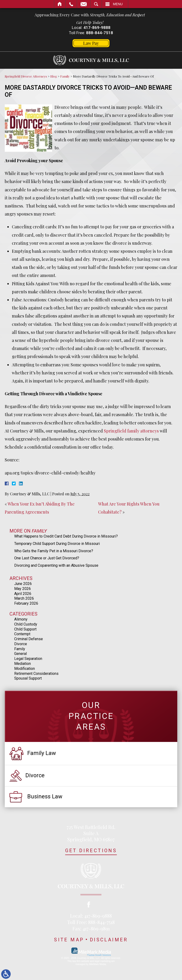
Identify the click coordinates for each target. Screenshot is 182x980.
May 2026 (23, 589)
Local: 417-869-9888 (91, 916)
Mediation (23, 664)
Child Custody (26, 624)
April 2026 (23, 594)
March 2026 (24, 598)
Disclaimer (109, 940)
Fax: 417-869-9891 (91, 928)
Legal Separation (28, 659)
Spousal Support (28, 678)
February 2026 (26, 603)
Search (96, 4)
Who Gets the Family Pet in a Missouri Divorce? (54, 551)
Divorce (21, 644)
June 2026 (23, 584)
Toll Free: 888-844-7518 (91, 922)
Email (84, 4)
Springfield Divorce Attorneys (26, 76)
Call (71, 4)
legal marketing (103, 961)
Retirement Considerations (36, 674)
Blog (54, 76)
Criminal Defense (29, 639)
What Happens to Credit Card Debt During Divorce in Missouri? (66, 536)
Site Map (69, 940)
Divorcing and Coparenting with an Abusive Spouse (56, 565)
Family (65, 76)
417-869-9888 (97, 28)
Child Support (25, 629)
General (20, 654)
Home (60, 4)
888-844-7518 (100, 33)
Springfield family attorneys (131, 431)
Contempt (22, 634)
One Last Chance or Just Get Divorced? (47, 558)
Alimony (21, 619)
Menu (118, 4)
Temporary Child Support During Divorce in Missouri (57, 544)
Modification (25, 669)
